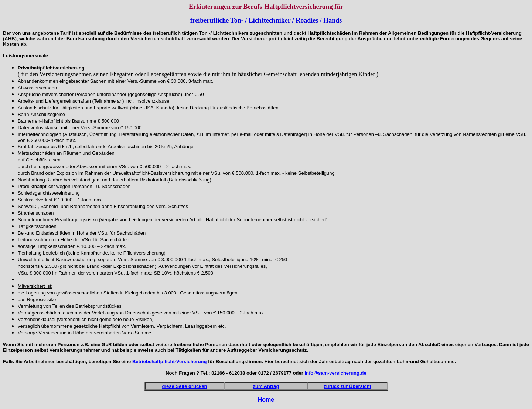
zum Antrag (266, 386)
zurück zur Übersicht (347, 386)
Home (266, 400)
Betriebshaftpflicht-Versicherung (170, 362)
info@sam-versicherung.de (335, 373)
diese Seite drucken (184, 386)
